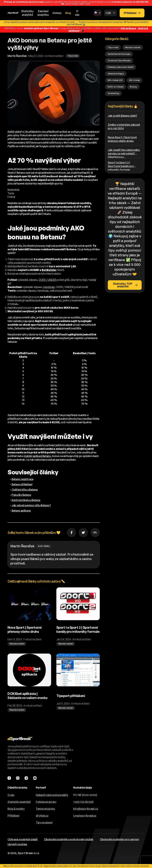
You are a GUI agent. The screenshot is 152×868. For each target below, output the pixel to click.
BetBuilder (49, 270)
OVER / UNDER (47, 280)
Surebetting (113, 93)
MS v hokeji (134, 80)
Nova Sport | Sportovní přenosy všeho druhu (122, 139)
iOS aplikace (128, 28)
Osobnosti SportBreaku (119, 61)
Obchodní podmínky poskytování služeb (69, 839)
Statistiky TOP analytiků (125, 285)
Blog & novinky (16, 809)
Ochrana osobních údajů (23, 839)
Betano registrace (23, 479)
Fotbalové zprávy (46, 802)
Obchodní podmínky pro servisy (119, 839)
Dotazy (57, 13)
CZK (108, 13)
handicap (49, 287)
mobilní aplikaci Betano (37, 456)
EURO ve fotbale (116, 87)
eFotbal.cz (42, 816)
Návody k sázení (133, 47)
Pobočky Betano (21, 495)
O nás (77, 13)
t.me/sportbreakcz (85, 816)
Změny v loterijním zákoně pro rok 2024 (124, 126)
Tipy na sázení (44, 822)
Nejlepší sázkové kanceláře (52, 795)
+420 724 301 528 (83, 802)
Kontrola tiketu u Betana (26, 500)
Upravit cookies (17, 844)
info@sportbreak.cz (86, 809)
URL (95, 532)
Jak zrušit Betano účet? (123, 116)
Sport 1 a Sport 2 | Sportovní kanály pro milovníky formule (121, 166)
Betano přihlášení (22, 484)
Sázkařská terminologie (119, 54)
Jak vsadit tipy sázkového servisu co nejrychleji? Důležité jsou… (124, 153)
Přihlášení (132, 13)
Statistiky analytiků (19, 802)
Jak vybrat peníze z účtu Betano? (31, 505)
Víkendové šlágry (116, 74)
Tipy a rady (113, 47)
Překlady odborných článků (121, 67)
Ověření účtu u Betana (25, 490)
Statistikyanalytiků (27, 13)
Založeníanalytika (43, 13)
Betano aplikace (21, 511)
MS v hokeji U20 (115, 80)
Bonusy (134, 87)
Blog (68, 13)
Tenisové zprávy (45, 809)
